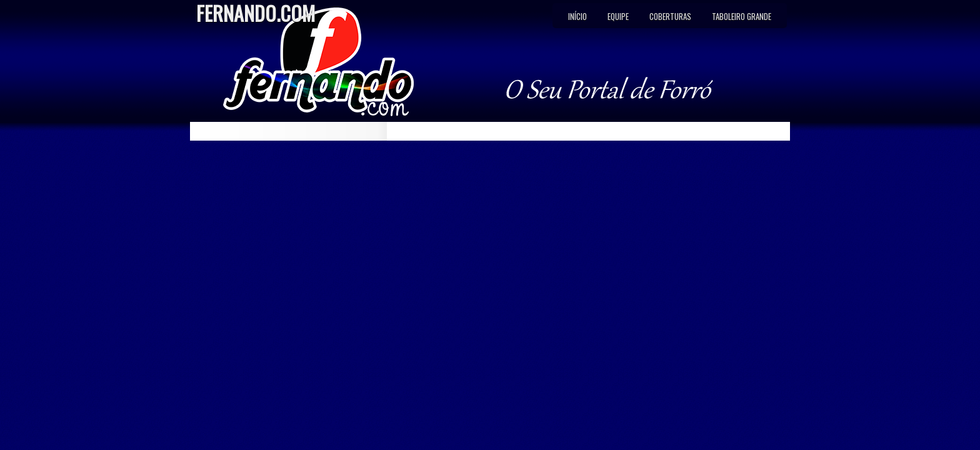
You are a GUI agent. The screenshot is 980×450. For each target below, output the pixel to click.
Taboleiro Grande (742, 16)
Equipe (618, 16)
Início (577, 16)
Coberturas (670, 16)
